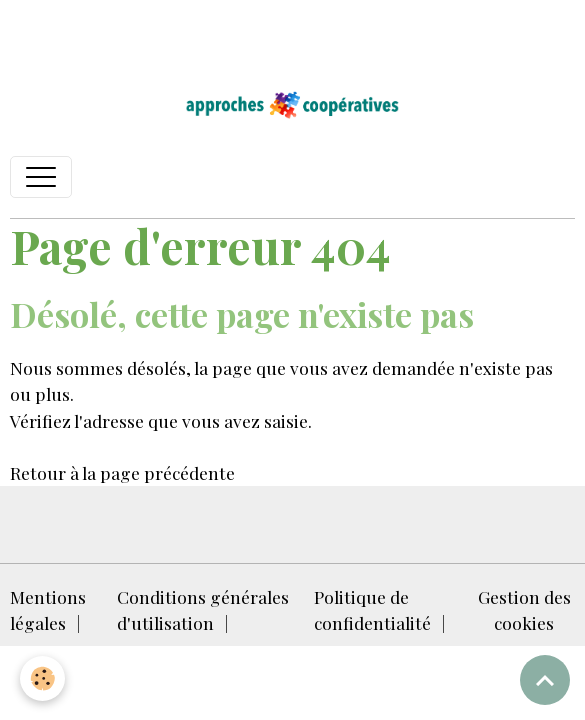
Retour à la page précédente (122, 472)
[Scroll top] (545, 680)
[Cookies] (42, 678)
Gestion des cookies (524, 609)
